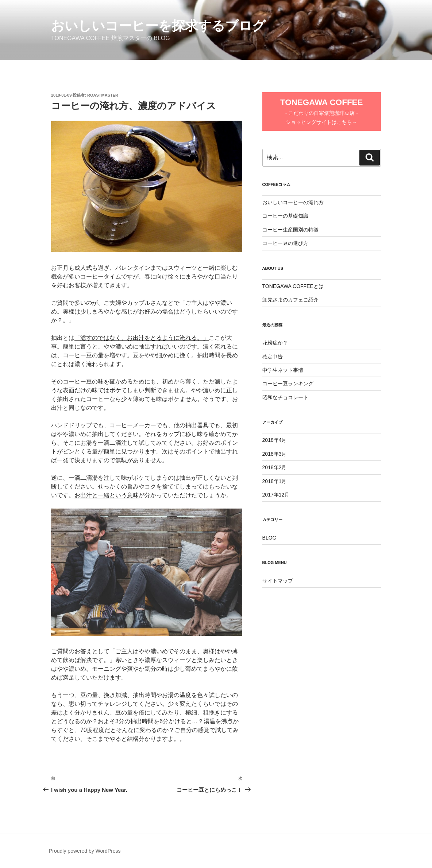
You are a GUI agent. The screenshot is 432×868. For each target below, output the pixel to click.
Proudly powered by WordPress (85, 851)
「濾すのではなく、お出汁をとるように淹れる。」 (142, 338)
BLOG (269, 538)
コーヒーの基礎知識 (285, 216)
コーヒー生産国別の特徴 (290, 230)
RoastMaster (103, 95)
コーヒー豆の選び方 (285, 243)
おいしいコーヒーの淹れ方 (293, 202)
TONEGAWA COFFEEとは (293, 286)
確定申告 (273, 357)
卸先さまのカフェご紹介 (290, 300)
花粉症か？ (275, 343)
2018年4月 (275, 440)
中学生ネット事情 (283, 370)
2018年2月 (275, 467)
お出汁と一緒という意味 (107, 495)
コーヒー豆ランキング (288, 384)
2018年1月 (275, 481)
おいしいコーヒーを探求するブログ (158, 26)
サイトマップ (278, 581)
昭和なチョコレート (285, 397)
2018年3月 (275, 454)
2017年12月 (276, 495)
